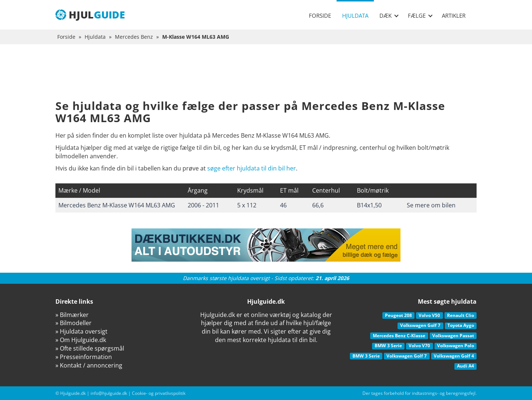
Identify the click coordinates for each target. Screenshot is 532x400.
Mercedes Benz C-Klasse (399, 336)
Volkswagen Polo (456, 346)
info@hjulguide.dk (109, 393)
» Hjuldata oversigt (81, 331)
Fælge (420, 15)
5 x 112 (247, 205)
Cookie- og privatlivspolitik (159, 393)
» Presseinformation (84, 357)
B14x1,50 (369, 205)
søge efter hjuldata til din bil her (252, 168)
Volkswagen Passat (453, 336)
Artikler (454, 15)
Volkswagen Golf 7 (420, 325)
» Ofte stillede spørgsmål (90, 348)
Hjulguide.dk (73, 393)
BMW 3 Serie (388, 346)
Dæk (389, 15)
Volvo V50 (429, 315)
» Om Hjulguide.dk (81, 340)
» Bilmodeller (74, 323)
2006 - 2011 (203, 205)
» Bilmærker (72, 315)
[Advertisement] (266, 77)
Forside (320, 15)
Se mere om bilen (431, 205)
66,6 (318, 205)
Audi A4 (465, 366)
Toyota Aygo (461, 325)
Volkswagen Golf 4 (454, 356)
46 (283, 205)
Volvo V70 (419, 346)
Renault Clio (461, 315)
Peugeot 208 (398, 315)
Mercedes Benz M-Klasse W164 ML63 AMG (117, 205)
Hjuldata (355, 15)
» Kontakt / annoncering (89, 365)
